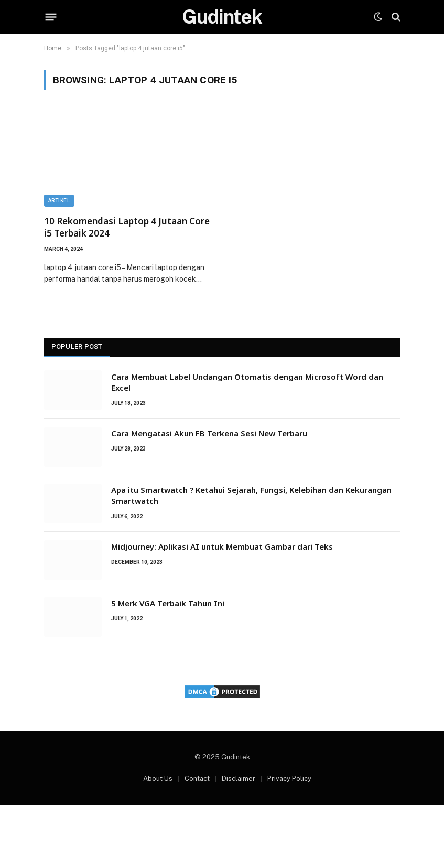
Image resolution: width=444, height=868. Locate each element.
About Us (158, 779)
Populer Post (77, 346)
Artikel (59, 201)
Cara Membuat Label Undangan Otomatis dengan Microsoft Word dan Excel (247, 382)
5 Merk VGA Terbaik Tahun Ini (168, 603)
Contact (197, 779)
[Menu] (51, 17)
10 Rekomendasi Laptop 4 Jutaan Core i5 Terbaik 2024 (127, 227)
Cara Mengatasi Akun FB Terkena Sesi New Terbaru (209, 433)
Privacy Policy (289, 779)
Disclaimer (239, 779)
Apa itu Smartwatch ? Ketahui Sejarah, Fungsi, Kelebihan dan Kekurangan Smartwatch (251, 495)
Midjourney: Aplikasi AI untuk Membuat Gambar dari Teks (222, 546)
